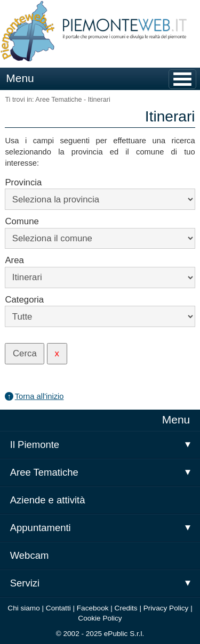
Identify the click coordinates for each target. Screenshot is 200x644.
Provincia (23, 182)
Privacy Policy (166, 608)
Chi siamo (23, 608)
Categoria (24, 300)
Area (14, 260)
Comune (22, 221)
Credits (126, 608)
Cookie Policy (100, 618)
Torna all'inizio (39, 396)
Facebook (93, 608)
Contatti (58, 608)
